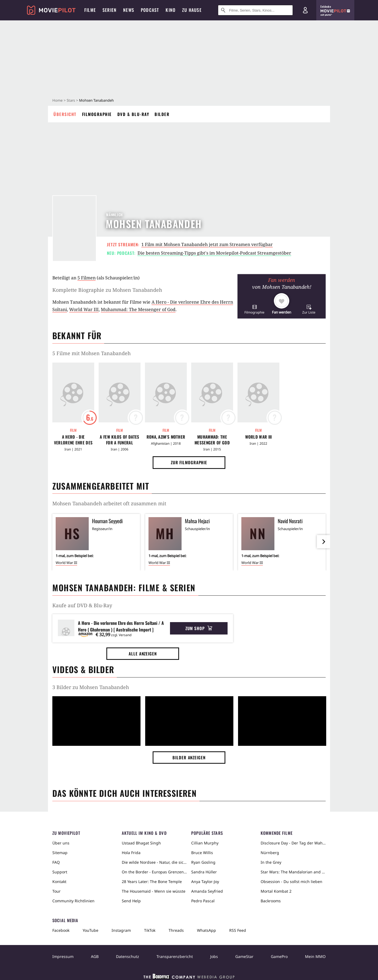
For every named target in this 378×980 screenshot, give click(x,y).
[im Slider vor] (323, 542)
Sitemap (60, 853)
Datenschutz (128, 956)
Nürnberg (270, 853)
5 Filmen (87, 278)
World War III (84, 309)
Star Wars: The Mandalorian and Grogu (293, 872)
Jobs (214, 956)
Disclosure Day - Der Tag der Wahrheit (293, 843)
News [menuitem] (129, 10)
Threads (176, 930)
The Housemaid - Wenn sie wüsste (154, 891)
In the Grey (271, 862)
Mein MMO (315, 956)
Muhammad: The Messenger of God (138, 309)
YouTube (91, 930)
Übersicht (65, 114)
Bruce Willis (202, 853)
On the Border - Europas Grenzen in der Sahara (154, 872)
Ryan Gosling (203, 862)
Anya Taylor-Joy (205, 882)
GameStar (244, 956)
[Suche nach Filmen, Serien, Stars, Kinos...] (255, 10)
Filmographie (97, 114)
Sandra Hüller (204, 872)
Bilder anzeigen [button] (189, 757)
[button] (254, 309)
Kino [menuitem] (171, 10)
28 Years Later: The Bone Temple (152, 882)
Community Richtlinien (73, 901)
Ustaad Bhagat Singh (141, 843)
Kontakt (59, 882)
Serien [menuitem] (110, 10)
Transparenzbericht (175, 956)
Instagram (121, 930)
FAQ (56, 862)
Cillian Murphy (205, 843)
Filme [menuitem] (90, 10)
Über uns (61, 843)
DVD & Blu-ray (133, 114)
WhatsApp (206, 930)
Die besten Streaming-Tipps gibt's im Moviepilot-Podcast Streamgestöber (214, 253)
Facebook (61, 930)
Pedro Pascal (203, 901)
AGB (95, 956)
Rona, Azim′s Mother (166, 437)
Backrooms (271, 901)
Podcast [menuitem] (150, 10)
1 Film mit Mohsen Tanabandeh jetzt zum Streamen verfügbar (207, 244)
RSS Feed (238, 930)
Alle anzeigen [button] (143, 654)
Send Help (131, 901)
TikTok (150, 930)
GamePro (279, 956)
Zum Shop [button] (199, 628)
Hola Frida (131, 853)
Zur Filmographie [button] (189, 462)
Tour (56, 891)
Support (60, 872)
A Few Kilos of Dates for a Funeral (119, 440)
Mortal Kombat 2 (276, 891)
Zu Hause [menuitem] (192, 10)
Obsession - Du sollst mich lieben (291, 882)
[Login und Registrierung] (305, 10)
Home (57, 100)
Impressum (63, 956)
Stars (71, 100)
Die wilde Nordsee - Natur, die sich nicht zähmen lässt (154, 862)
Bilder (162, 114)
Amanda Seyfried (207, 891)
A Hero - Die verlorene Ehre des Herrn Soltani (73, 440)
